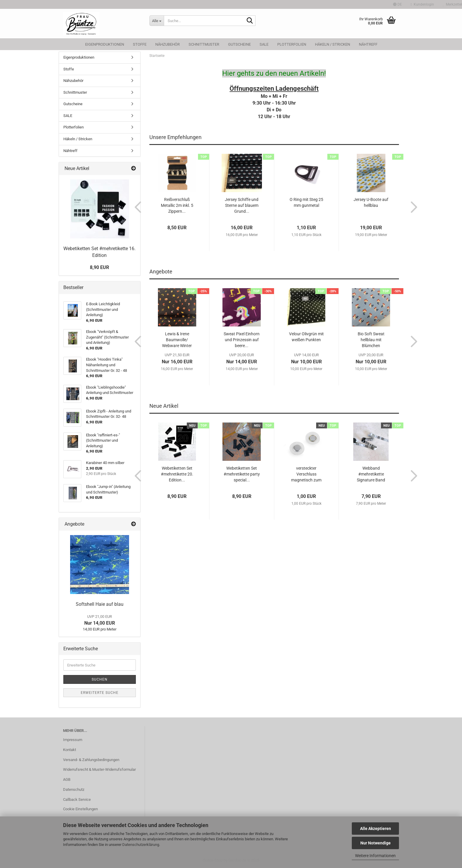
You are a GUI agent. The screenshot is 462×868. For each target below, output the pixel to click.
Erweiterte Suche (100, 693)
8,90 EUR (99, 267)
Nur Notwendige (376, 843)
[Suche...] (157, 21)
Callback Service (77, 799)
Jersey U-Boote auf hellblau (371, 202)
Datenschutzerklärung (141, 845)
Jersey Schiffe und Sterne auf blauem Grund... (242, 205)
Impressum (73, 740)
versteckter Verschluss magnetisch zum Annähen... (306, 474)
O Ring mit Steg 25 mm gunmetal (306, 202)
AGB (67, 779)
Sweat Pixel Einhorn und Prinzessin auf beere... (242, 340)
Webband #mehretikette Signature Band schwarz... (371, 474)
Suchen (100, 679)
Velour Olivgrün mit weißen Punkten (306, 337)
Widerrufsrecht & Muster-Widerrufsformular (99, 769)
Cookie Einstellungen (80, 809)
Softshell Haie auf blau (100, 604)
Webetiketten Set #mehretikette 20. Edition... (177, 474)
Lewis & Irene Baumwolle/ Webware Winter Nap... (177, 340)
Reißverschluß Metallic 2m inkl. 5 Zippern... (177, 205)
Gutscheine (239, 44)
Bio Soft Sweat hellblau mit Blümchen (371, 340)
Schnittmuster (204, 44)
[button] (397, 4)
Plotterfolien (292, 44)
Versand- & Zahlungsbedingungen (91, 760)
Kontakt (70, 750)
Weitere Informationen (375, 856)
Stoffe (140, 44)
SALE (264, 44)
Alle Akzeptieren (376, 829)
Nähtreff (368, 44)
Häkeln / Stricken (333, 44)
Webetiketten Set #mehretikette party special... (242, 474)
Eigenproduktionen (105, 44)
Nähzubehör (168, 44)
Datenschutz (74, 789)
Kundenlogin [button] (422, 4)
